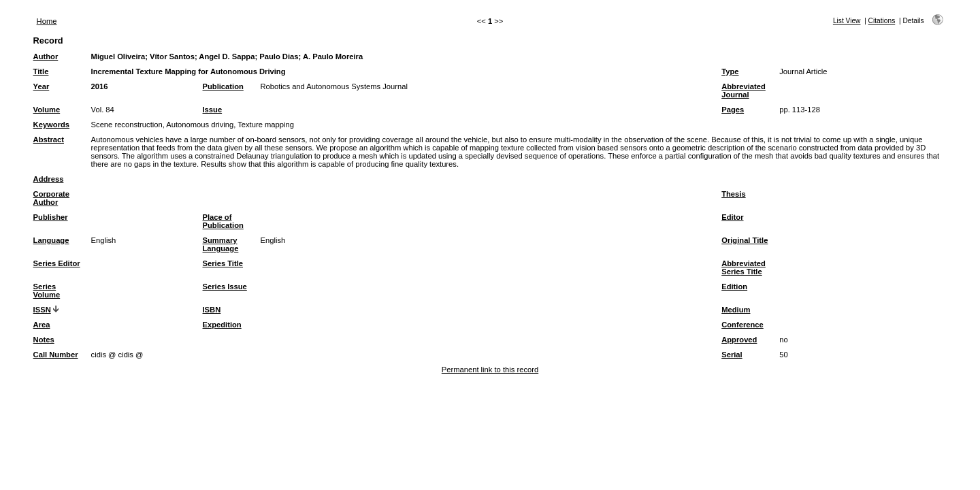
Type (730, 71)
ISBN (212, 310)
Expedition (222, 325)
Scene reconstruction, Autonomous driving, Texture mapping (193, 125)
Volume (47, 110)
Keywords (51, 125)
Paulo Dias (279, 56)
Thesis (733, 194)
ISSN (42, 310)
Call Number (56, 355)
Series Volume (47, 291)
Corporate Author (51, 198)
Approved (739, 340)
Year (42, 86)
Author (46, 56)
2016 (100, 86)
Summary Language (221, 244)
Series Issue (225, 287)
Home (47, 21)
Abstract (49, 140)
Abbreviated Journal (744, 91)
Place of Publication (223, 221)
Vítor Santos (172, 56)
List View (847, 21)
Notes (44, 340)
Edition (734, 287)
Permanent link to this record (490, 370)
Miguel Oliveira (118, 56)
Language (51, 240)
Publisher (51, 217)
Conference (742, 325)
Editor (732, 217)
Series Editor (57, 263)
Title (41, 71)
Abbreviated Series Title (744, 267)
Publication (223, 86)
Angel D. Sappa (227, 56)
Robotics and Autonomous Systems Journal (334, 86)
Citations (882, 21)
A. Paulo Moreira (333, 56)
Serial (732, 355)
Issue (213, 110)
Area (42, 325)
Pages (733, 110)
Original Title (745, 240)
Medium (736, 310)
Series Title (223, 263)
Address (49, 179)
